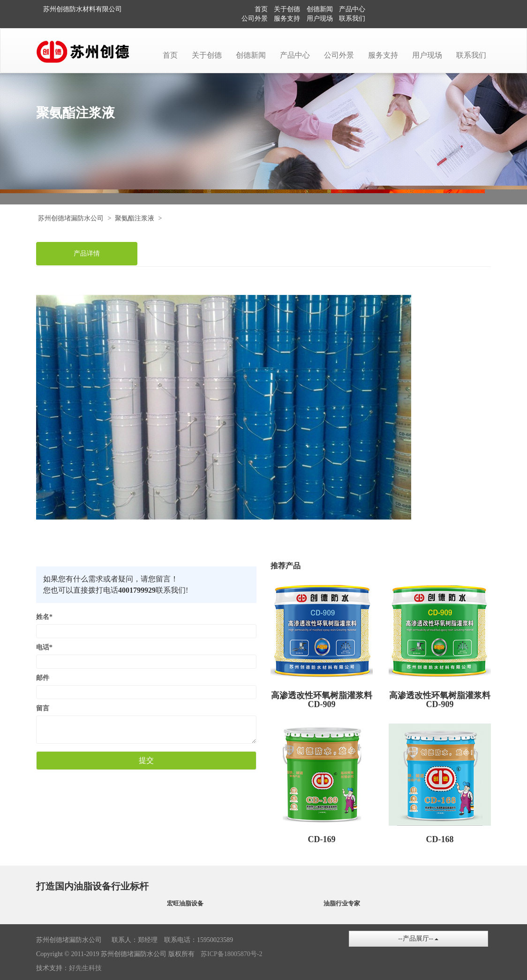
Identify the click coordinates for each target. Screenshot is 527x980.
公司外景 (255, 19)
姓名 (44, 617)
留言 (43, 708)
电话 (44, 647)
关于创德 (287, 9)
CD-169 (322, 839)
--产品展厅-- (418, 939)
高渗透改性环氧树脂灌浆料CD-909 (440, 700)
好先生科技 (85, 968)
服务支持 (287, 19)
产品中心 (352, 9)
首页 (261, 9)
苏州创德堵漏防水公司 (71, 218)
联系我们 (352, 19)
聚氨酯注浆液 (135, 218)
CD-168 (440, 839)
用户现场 (320, 19)
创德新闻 (320, 9)
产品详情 (87, 253)
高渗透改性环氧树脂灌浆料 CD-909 (322, 700)
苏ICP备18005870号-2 (231, 954)
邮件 (43, 678)
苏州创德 (56, 9)
